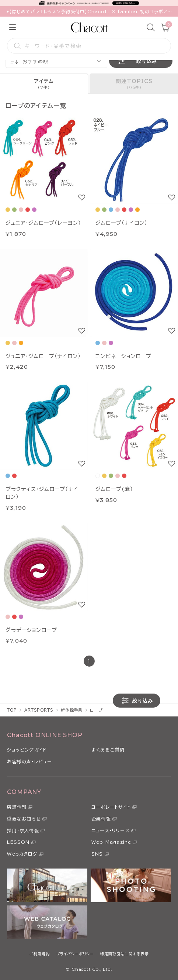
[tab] (44, 84)
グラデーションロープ (31, 630)
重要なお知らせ (24, 819)
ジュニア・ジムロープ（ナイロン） (43, 356)
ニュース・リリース (111, 831)
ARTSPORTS (39, 710)
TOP (12, 710)
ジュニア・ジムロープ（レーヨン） (43, 223)
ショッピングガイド (27, 750)
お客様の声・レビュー (29, 761)
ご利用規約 (40, 954)
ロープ (96, 710)
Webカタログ (22, 854)
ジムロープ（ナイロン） (121, 223)
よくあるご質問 (108, 750)
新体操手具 (72, 710)
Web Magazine (111, 842)
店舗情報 (17, 807)
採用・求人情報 (23, 831)
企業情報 (101, 819)
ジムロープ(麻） (114, 489)
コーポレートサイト (111, 807)
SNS (97, 854)
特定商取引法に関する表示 (125, 954)
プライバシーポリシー (75, 954)
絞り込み (137, 61)
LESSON (18, 842)
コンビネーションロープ (123, 356)
